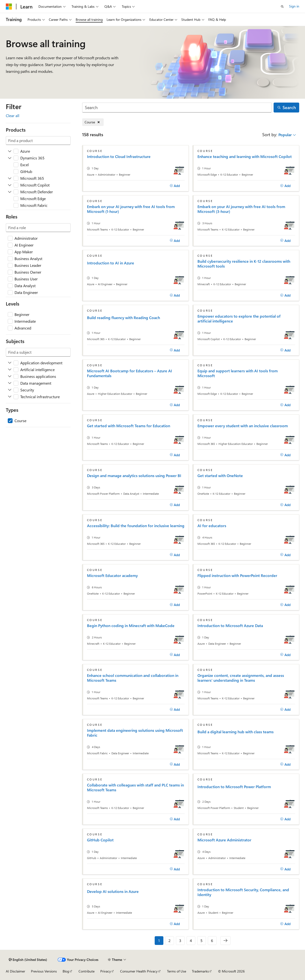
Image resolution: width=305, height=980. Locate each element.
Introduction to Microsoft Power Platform (234, 787)
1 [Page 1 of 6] (159, 940)
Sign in (294, 6)
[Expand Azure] (10, 151)
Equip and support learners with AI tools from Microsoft (238, 373)
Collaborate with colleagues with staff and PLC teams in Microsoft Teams (135, 787)
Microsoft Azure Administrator (224, 840)
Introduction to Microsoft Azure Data (230, 626)
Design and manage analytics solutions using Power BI (134, 476)
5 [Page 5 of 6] (201, 940)
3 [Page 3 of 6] (180, 940)
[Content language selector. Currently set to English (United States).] (28, 960)
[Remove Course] (93, 122)
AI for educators (212, 526)
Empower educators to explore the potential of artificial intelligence (239, 319)
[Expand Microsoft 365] (10, 178)
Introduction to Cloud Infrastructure (119, 157)
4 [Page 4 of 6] (191, 940)
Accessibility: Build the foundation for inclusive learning (136, 526)
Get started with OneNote (220, 476)
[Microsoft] (9, 7)
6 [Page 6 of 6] (212, 940)
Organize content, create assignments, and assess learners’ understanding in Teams (241, 678)
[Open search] (282, 7)
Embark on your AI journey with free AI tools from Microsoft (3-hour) (241, 209)
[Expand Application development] (10, 363)
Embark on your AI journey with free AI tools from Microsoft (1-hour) (131, 209)
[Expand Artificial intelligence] (10, 370)
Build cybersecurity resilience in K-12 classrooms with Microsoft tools (244, 264)
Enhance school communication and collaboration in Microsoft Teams (133, 678)
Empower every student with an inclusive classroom (243, 426)
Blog (66, 971)
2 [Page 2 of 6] (170, 940)
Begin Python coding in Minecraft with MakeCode (131, 626)
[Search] (177, 108)
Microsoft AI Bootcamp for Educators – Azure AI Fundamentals (130, 373)
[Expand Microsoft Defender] (10, 192)
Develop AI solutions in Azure (113, 891)
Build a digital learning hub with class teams (236, 732)
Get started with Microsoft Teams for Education (129, 426)
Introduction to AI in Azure (111, 263)
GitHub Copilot (100, 840)
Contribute (87, 971)
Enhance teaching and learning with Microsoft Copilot (245, 157)
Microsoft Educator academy (112, 576)
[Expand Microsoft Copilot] (10, 185)
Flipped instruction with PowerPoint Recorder (237, 576)
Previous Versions (44, 971)
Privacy (106, 971)
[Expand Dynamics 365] (10, 158)
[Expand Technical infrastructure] (10, 397)
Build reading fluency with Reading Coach (123, 318)
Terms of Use (177, 971)
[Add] (175, 186)
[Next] (225, 941)
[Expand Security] (10, 390)
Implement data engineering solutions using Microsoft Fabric (135, 733)
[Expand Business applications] (10, 376)
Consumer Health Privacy (139, 971)
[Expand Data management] (10, 383)
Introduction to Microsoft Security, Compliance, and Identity (243, 892)
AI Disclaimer (15, 971)
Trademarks (200, 971)
